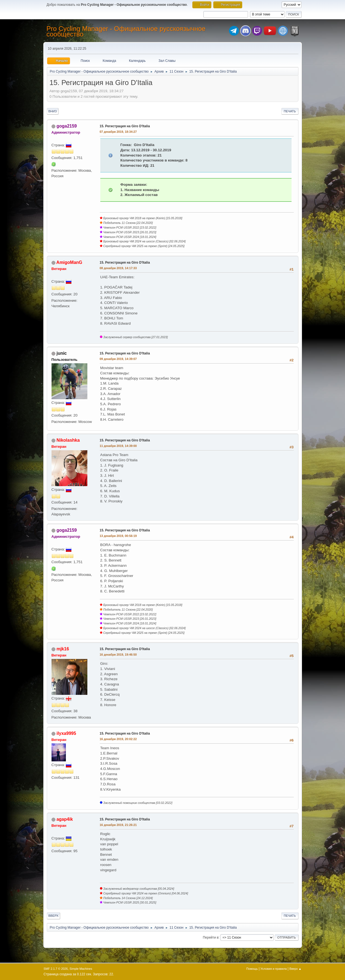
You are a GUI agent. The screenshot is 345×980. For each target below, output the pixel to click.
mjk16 (63, 649)
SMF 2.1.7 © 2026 (56, 969)
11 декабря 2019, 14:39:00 (118, 446)
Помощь (252, 969)
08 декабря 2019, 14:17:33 (118, 268)
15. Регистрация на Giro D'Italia (125, 126)
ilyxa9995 (66, 733)
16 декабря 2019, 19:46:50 (118, 655)
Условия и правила (273, 969)
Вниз (53, 111)
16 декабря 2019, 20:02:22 (118, 739)
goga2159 (67, 126)
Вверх (54, 916)
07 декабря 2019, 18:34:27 (118, 132)
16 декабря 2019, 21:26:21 (118, 825)
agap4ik (65, 819)
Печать (290, 111)
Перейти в (211, 937)
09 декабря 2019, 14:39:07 (118, 359)
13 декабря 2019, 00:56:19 (118, 536)
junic (62, 353)
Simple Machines (81, 969)
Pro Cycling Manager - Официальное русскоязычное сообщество (126, 31)
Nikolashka (68, 440)
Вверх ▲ (295, 969)
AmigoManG (69, 262)
